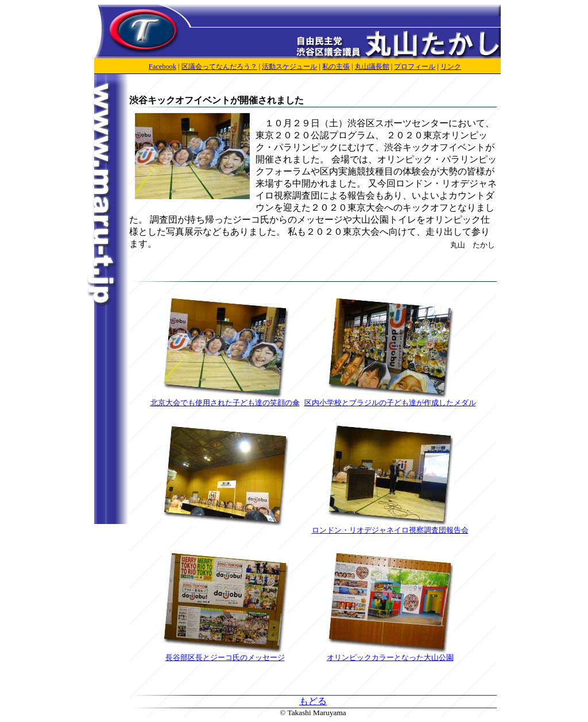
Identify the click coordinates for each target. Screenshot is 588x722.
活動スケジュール (289, 67)
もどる (313, 701)
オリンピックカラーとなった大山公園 (390, 654)
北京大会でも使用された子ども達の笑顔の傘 (225, 399)
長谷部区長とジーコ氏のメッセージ (225, 654)
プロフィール (415, 67)
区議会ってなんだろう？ (219, 67)
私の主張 (336, 67)
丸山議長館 (372, 67)
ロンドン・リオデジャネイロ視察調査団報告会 (390, 526)
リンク (451, 67)
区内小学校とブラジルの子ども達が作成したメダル (390, 399)
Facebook (163, 67)
